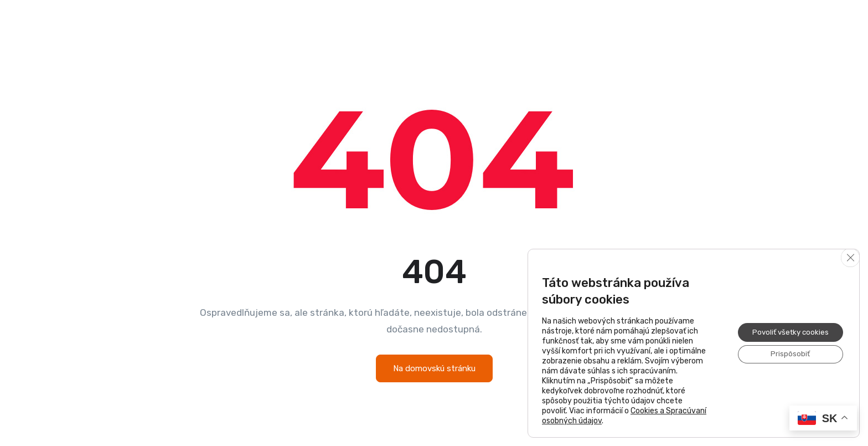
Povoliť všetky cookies (787, 332)
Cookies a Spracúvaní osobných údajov (617, 416)
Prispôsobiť (787, 355)
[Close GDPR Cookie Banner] (850, 258)
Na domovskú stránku (434, 368)
